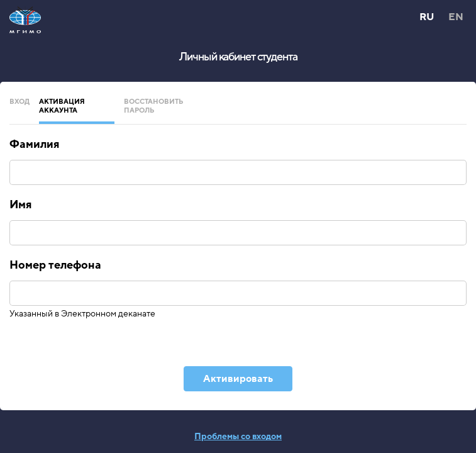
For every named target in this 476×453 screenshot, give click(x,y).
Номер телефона (55, 265)
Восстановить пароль (153, 106)
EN (456, 17)
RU (427, 17)
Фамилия (34, 144)
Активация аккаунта (62, 106)
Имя (20, 204)
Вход (19, 102)
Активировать (238, 379)
